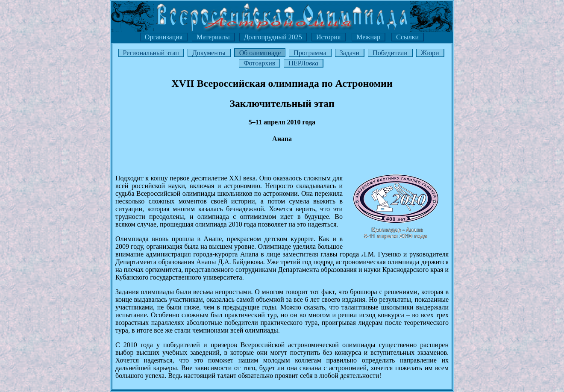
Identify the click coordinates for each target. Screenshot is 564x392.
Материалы (213, 37)
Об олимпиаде (260, 53)
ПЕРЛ (303, 63)
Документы (209, 53)
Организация (164, 37)
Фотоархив (259, 63)
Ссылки (407, 37)
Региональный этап (151, 53)
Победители (390, 53)
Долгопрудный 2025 (273, 37)
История (328, 37)
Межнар (368, 37)
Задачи (350, 53)
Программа (310, 53)
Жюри (430, 53)
